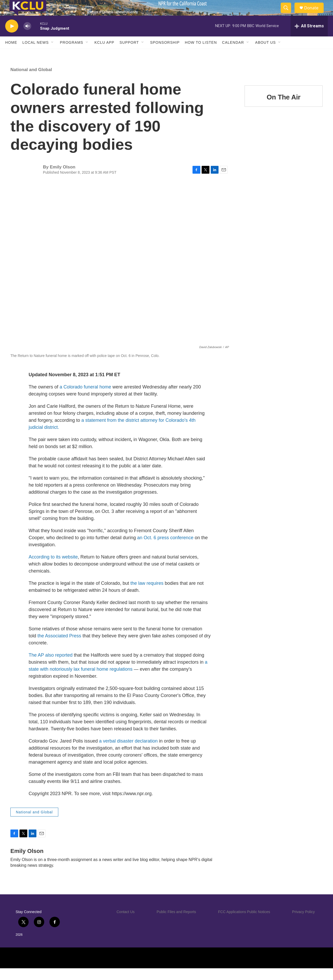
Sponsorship (165, 54)
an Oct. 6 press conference (165, 549)
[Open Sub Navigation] (53, 54)
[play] (12, 38)
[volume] (27, 38)
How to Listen (201, 54)
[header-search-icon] (288, 14)
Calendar (233, 54)
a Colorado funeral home (85, 399)
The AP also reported (51, 667)
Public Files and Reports (176, 924)
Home (11, 54)
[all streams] (309, 38)
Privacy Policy (303, 924)
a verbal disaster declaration (128, 753)
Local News (36, 54)
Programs (72, 54)
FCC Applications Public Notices (244, 924)
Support (129, 54)
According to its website (53, 569)
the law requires (147, 595)
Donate (315, 14)
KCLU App (104, 54)
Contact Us (126, 924)
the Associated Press (59, 648)
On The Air (284, 109)
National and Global (31, 81)
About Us (265, 54)
